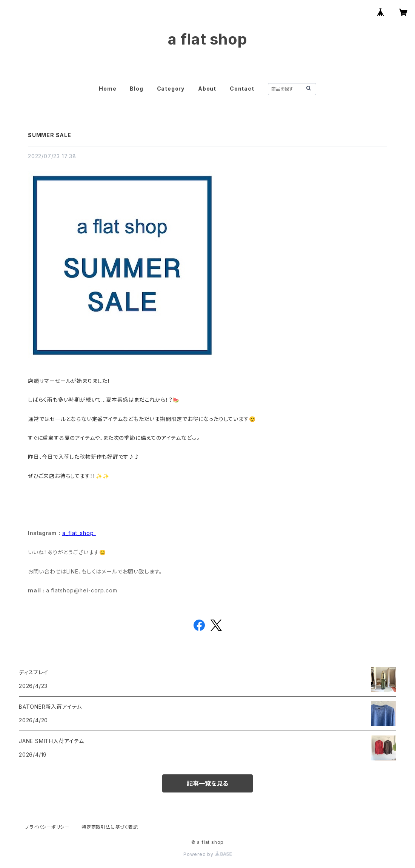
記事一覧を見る (207, 783)
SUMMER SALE (50, 135)
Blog (136, 89)
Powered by (207, 854)
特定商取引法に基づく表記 (110, 827)
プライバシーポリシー (47, 827)
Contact (242, 89)
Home (108, 89)
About (207, 89)
